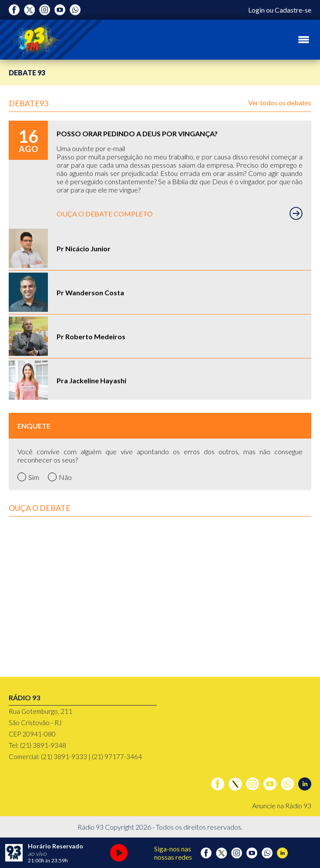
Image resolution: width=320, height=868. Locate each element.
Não (60, 477)
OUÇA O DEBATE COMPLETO (180, 213)
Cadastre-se (293, 10)
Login (256, 10)
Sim (28, 477)
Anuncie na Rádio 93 (282, 806)
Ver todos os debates (280, 103)
